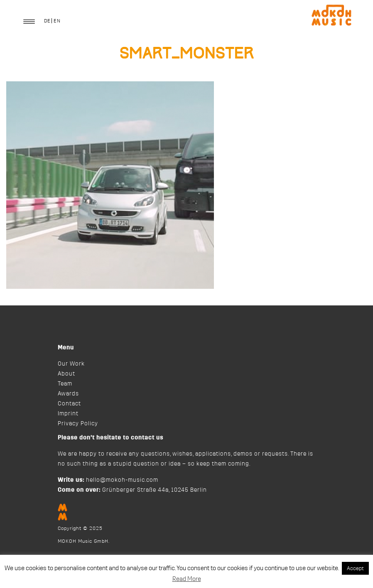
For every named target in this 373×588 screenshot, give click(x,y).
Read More (187, 579)
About (66, 374)
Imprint (68, 414)
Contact (69, 404)
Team (65, 384)
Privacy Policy (78, 424)
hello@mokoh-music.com (122, 480)
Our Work (71, 364)
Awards (68, 394)
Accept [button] (355, 568)
